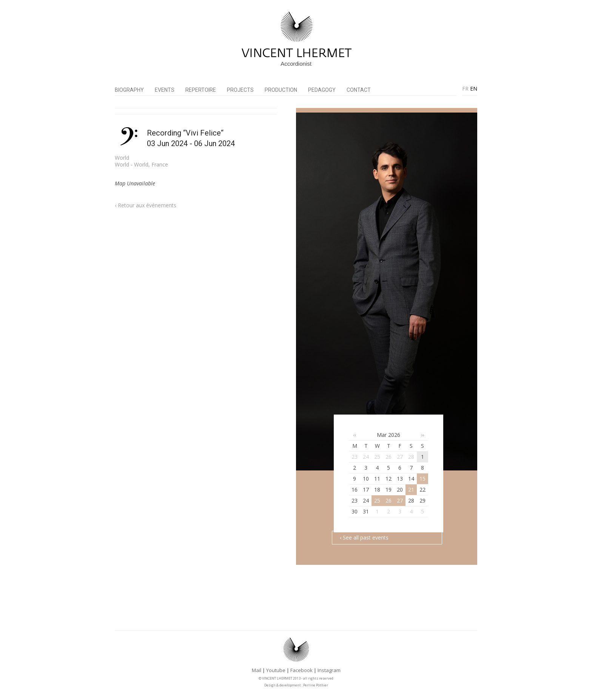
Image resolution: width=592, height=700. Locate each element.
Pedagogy (322, 90)
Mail (257, 670)
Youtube (276, 670)
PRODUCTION (281, 90)
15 (422, 479)
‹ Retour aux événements (146, 205)
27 (400, 500)
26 (388, 500)
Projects (240, 90)
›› (422, 435)
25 (377, 500)
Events (165, 90)
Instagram (329, 670)
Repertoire (201, 90)
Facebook (301, 670)
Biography (129, 90)
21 (411, 490)
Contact (359, 90)
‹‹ (355, 435)
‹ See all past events (364, 537)
